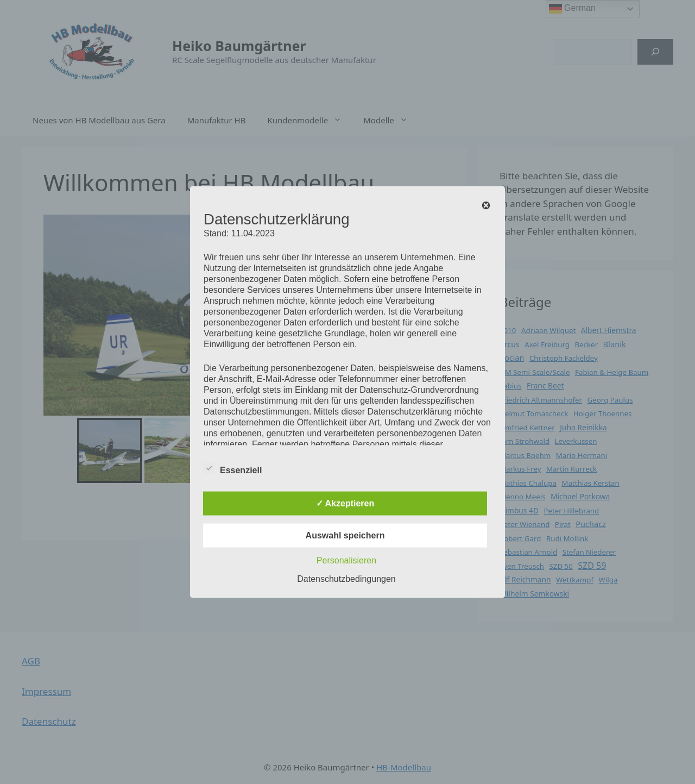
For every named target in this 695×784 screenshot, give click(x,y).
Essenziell (233, 468)
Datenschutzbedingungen (346, 579)
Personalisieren (346, 560)
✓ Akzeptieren (345, 503)
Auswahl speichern (345, 535)
